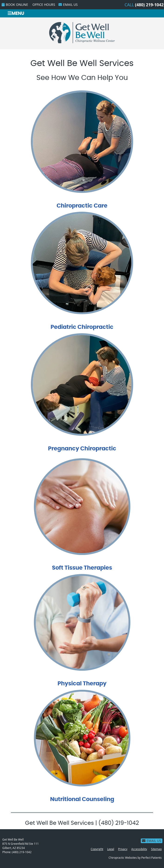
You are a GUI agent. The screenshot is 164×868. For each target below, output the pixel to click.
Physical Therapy (82, 684)
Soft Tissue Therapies (82, 568)
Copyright (97, 849)
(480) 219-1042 (149, 5)
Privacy (123, 849)
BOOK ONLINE (15, 5)
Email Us (68, 5)
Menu (16, 13)
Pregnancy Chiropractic (82, 449)
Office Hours (44, 5)
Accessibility (139, 849)
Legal (111, 849)
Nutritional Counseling (82, 799)
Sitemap (156, 849)
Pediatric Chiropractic (82, 327)
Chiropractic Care (82, 206)
